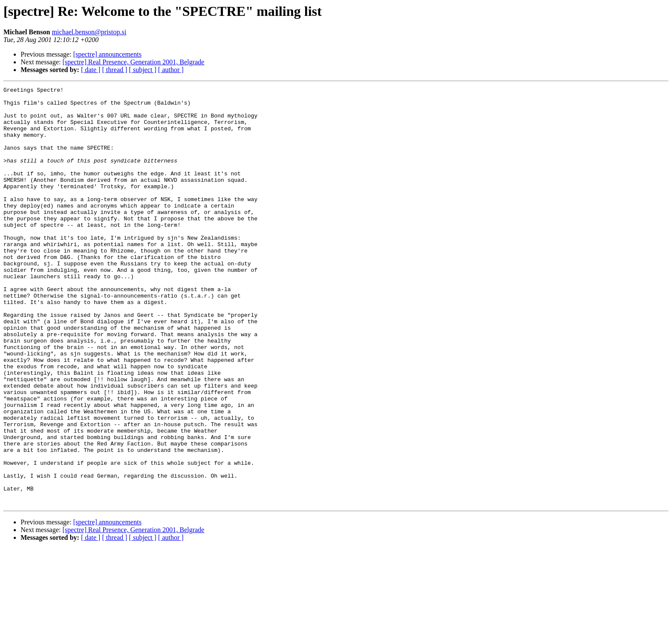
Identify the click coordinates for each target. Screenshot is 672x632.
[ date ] (91, 70)
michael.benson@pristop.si (89, 32)
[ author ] (171, 70)
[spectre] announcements (107, 54)
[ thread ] (115, 70)
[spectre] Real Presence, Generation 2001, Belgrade (133, 62)
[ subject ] (143, 70)
